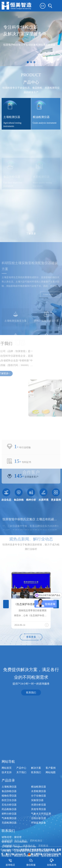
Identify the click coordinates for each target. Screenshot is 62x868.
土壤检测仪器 (9, 855)
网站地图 (51, 841)
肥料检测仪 (36, 845)
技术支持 (7, 841)
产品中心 (21, 836)
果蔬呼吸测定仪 (11, 851)
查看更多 (31, 637)
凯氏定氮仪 (21, 845)
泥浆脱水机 (29, 851)
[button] (28, 62)
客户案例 (51, 836)
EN (43, 6)
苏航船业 (43, 851)
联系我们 (31, 707)
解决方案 (36, 836)
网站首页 (7, 836)
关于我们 (21, 841)
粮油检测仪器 (39, 855)
